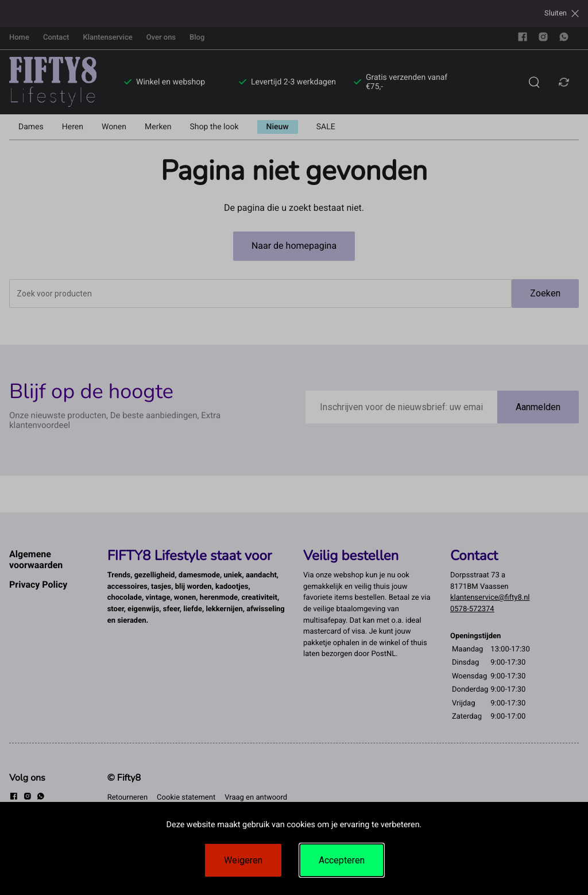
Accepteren (342, 860)
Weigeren (243, 860)
